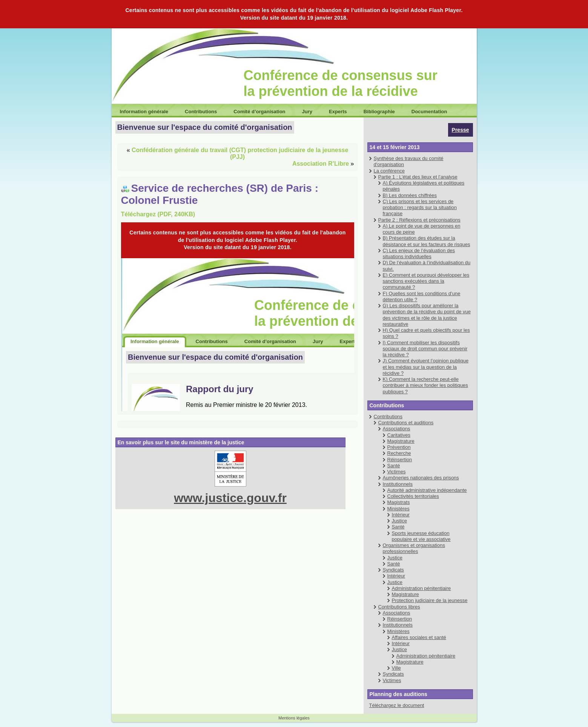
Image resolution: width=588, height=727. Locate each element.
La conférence (389, 171)
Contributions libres (399, 607)
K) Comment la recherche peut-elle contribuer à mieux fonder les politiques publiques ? (425, 385)
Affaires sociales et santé (419, 637)
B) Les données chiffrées (410, 195)
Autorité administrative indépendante (427, 490)
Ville (396, 668)
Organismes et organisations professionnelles (414, 548)
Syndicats (393, 570)
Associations (397, 429)
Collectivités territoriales (413, 496)
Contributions (388, 417)
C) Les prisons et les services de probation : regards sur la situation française (420, 208)
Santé (394, 466)
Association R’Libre (321, 164)
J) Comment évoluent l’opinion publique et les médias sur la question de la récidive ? (426, 367)
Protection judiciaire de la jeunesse (430, 600)
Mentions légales (294, 718)
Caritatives (399, 435)
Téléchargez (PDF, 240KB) (158, 214)
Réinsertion (400, 460)
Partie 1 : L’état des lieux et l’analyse (418, 177)
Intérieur (401, 515)
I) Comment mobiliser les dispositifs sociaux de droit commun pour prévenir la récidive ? (425, 349)
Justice (399, 521)
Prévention (399, 447)
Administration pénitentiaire (421, 588)
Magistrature (401, 441)
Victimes (397, 472)
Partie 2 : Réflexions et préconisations (419, 220)
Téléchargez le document (397, 705)
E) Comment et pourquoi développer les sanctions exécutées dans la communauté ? (426, 281)
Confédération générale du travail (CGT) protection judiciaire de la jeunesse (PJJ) (240, 153)
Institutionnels (398, 484)
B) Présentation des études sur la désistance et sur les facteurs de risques (427, 241)
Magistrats (399, 502)
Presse (461, 130)
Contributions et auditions (406, 423)
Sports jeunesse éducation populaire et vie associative (421, 536)
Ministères (398, 509)
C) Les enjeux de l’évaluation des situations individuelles (419, 253)
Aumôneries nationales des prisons (421, 478)
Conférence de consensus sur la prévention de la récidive (341, 83)
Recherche (399, 453)
